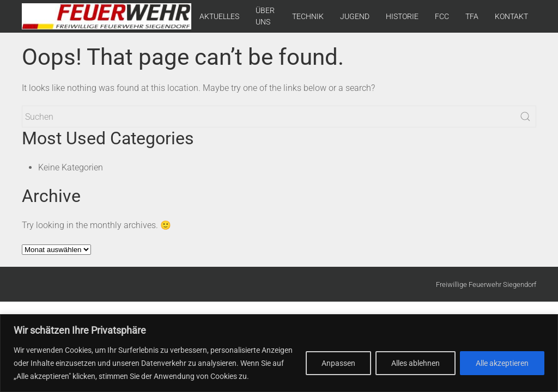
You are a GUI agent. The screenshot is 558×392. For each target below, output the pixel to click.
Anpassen (338, 363)
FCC (442, 16)
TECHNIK (308, 16)
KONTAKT (511, 16)
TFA (472, 16)
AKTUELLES (219, 16)
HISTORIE (402, 16)
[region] (279, 353)
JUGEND (355, 16)
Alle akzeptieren (502, 363)
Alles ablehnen (416, 363)
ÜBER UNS (265, 16)
